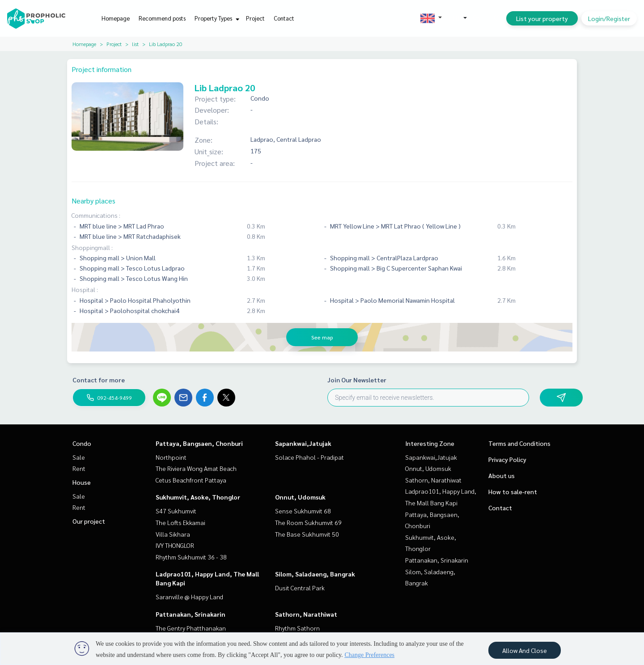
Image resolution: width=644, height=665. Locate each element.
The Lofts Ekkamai (180, 522)
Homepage (116, 18)
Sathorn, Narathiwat (306, 614)
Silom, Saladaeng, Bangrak (315, 574)
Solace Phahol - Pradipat (309, 457)
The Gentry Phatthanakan (191, 628)
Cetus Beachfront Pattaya (191, 480)
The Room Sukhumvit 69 (308, 522)
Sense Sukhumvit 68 (303, 511)
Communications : (96, 215)
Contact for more (99, 380)
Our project (89, 521)
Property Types (216, 18)
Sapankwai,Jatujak (303, 443)
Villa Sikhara (173, 534)
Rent (79, 468)
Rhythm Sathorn (297, 628)
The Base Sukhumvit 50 (307, 534)
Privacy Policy (507, 459)
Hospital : (85, 289)
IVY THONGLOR (175, 545)
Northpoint (171, 457)
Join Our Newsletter (357, 380)
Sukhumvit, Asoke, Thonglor (198, 497)
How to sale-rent (513, 491)
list (135, 44)
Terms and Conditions (519, 443)
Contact (284, 18)
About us (502, 475)
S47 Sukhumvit (176, 511)
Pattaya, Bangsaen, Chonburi (199, 443)
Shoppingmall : (92, 247)
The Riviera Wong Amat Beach (196, 468)
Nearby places (93, 201)
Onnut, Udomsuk (300, 497)
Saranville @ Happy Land (189, 597)
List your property (542, 18)
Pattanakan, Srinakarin (191, 614)
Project (255, 18)
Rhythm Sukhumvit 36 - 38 (191, 557)
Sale (79, 457)
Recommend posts (162, 18)
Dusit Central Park (300, 588)
